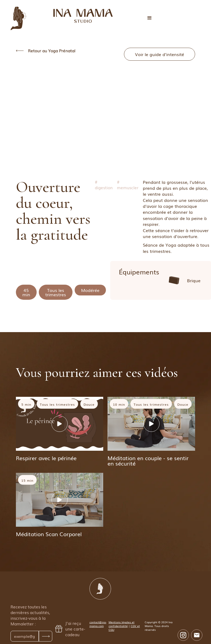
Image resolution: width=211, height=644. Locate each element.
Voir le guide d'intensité (160, 54)
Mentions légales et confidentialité (122, 624)
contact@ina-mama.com (98, 624)
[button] (150, 18)
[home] (83, 16)
